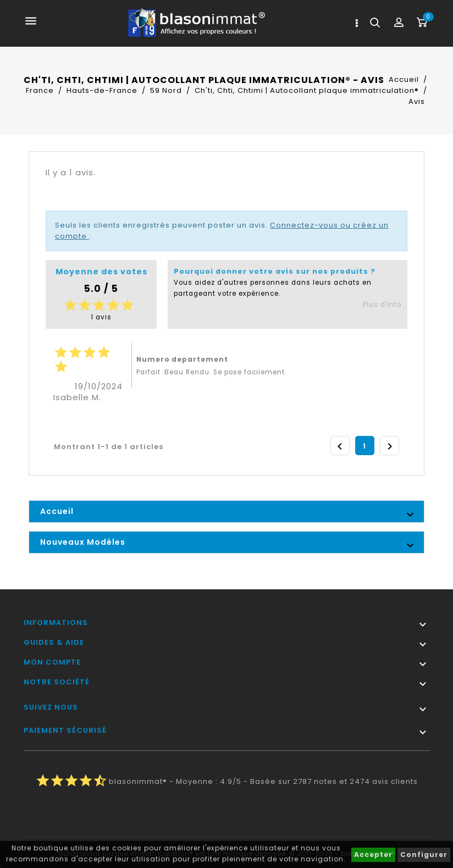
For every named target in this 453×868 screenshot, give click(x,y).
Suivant (390, 446)
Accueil (57, 511)
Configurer (424, 855)
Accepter (373, 855)
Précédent (340, 446)
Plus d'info (382, 305)
